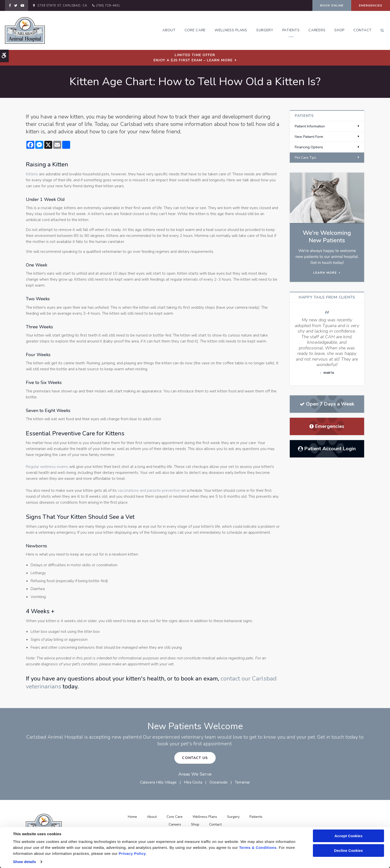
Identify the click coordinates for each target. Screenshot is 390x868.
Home (132, 817)
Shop (339, 30)
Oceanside (219, 782)
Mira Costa (193, 782)
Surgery (265, 30)
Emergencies (371, 5)
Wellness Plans (231, 30)
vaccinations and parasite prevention (149, 491)
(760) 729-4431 (108, 5)
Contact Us (195, 758)
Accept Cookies (349, 836)
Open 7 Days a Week (327, 404)
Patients (291, 30)
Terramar (242, 782)
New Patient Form (309, 137)
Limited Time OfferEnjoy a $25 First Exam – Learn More (193, 58)
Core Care (195, 30)
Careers (317, 30)
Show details (24, 862)
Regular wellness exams (47, 467)
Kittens (32, 174)
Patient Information (310, 126)
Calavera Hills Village (158, 782)
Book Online (332, 5)
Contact (363, 30)
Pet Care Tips (305, 158)
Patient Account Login (327, 449)
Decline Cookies (348, 850)
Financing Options (309, 147)
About (169, 30)
